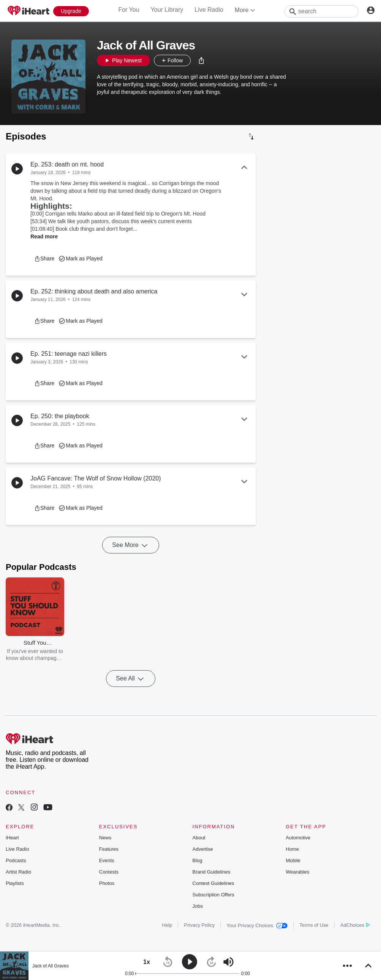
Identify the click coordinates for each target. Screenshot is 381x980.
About (199, 838)
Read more (44, 236)
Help (167, 925)
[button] (201, 60)
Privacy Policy (199, 925)
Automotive (298, 838)
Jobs (198, 906)
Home (292, 849)
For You (129, 10)
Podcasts (16, 860)
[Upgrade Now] (71, 11)
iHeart (12, 838)
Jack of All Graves (51, 966)
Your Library (167, 10)
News (105, 838)
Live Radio (209, 10)
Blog (198, 860)
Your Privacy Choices (257, 925)
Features (109, 849)
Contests (109, 872)
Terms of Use (314, 925)
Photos (107, 883)
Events (107, 860)
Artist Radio (18, 872)
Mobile (293, 860)
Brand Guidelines (212, 872)
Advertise (203, 849)
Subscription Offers (213, 895)
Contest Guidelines (213, 883)
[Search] (322, 11)
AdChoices (355, 925)
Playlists (15, 883)
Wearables (297, 872)
